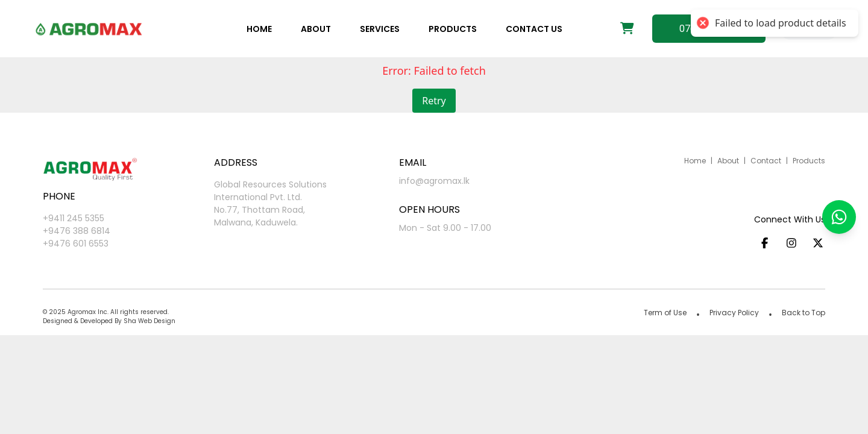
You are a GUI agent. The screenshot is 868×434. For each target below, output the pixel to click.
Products (453, 29)
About (316, 29)
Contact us (534, 29)
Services (380, 29)
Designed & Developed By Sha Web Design (109, 321)
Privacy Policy (734, 313)
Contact (766, 161)
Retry (434, 101)
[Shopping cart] (627, 29)
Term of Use (665, 313)
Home (259, 29)
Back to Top (804, 313)
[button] (839, 217)
